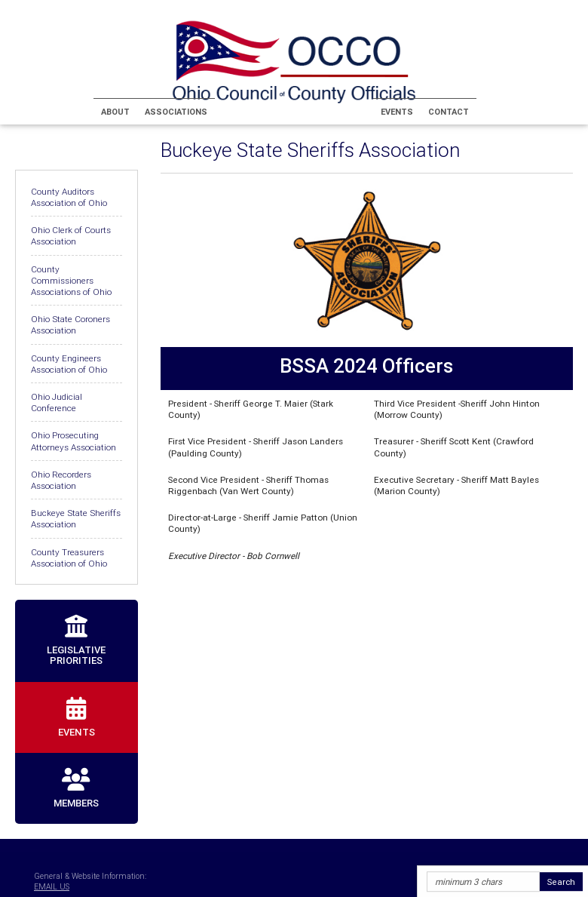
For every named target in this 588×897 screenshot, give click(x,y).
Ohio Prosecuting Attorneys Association (73, 441)
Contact (449, 112)
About (115, 112)
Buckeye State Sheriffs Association (76, 518)
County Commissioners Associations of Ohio (71, 280)
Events (397, 112)
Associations (176, 112)
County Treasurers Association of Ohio (69, 558)
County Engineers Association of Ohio (69, 364)
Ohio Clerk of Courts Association (71, 235)
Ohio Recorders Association (61, 480)
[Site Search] (483, 882)
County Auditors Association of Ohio (69, 197)
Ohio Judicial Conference (57, 402)
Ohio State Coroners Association (70, 324)
